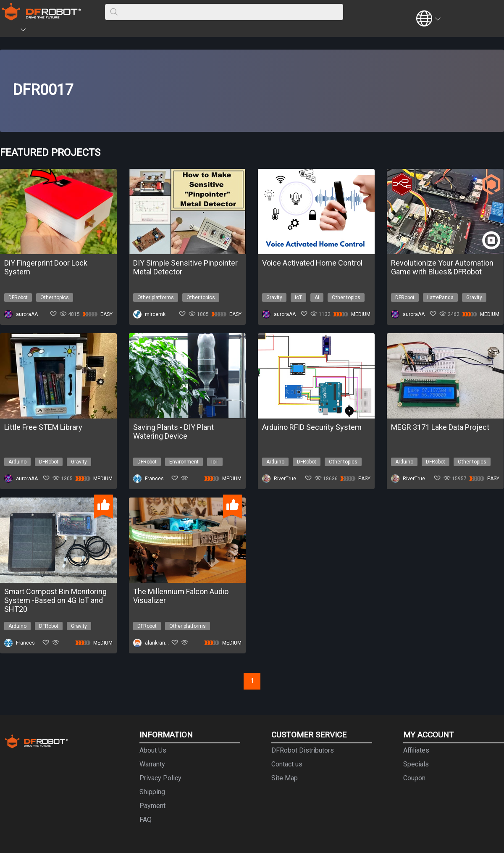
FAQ (146, 820)
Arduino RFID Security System (312, 427)
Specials (416, 764)
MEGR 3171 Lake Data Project (440, 427)
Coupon (414, 778)
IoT (298, 297)
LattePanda (440, 297)
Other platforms (156, 297)
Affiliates (416, 750)
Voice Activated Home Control (312, 263)
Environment (184, 462)
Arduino (17, 462)
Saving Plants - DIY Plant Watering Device (173, 432)
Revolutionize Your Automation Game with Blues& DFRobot (442, 267)
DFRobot (18, 297)
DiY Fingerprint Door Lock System (46, 267)
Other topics (55, 297)
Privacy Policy (160, 778)
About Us (153, 750)
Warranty (152, 764)
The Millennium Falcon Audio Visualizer (181, 596)
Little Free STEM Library (43, 427)
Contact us (287, 764)
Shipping (152, 792)
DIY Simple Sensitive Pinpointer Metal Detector (185, 267)
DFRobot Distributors (303, 750)
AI (317, 297)
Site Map (285, 778)
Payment (152, 806)
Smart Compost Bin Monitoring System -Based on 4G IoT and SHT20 (55, 600)
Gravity (274, 297)
